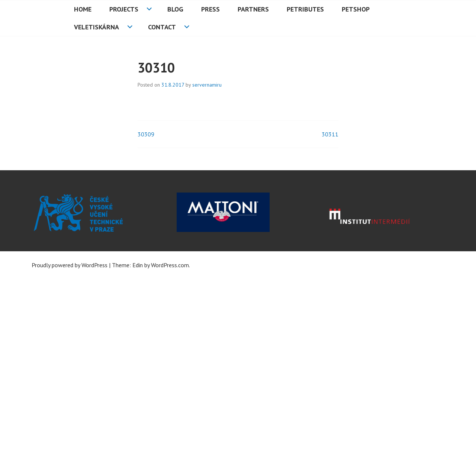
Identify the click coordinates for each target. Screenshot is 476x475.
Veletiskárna (97, 27)
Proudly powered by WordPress (70, 265)
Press (210, 9)
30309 (146, 134)
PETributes (305, 9)
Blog (175, 9)
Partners (253, 9)
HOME (83, 9)
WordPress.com (170, 265)
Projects (124, 9)
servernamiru (207, 85)
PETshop (356, 9)
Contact (162, 27)
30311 (330, 134)
